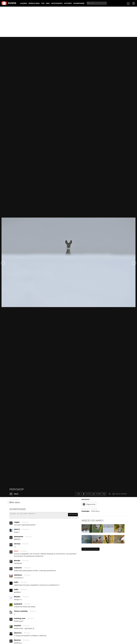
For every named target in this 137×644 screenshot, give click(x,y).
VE (11, 524)
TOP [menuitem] (43, 3)
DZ (11, 538)
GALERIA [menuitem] (23, 3)
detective (18, 634)
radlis (16, 583)
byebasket (18, 605)
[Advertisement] (68, 22)
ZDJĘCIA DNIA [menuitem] (34, 3)
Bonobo (17, 561)
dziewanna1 (19, 537)
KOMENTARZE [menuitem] (79, 3)
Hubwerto (18, 569)
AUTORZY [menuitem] (68, 3)
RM (11, 546)
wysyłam (73, 515)
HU (11, 570)
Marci (16, 494)
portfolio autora (90, 549)
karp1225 (17, 626)
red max (17, 545)
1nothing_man (20, 619)
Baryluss (17, 641)
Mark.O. (17, 530)
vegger (17, 523)
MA (11, 494)
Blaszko (17, 598)
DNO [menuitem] (48, 3)
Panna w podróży (21, 612)
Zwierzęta (85, 511)
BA (11, 642)
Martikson (18, 576)
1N (11, 620)
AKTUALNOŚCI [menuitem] (57, 3)
